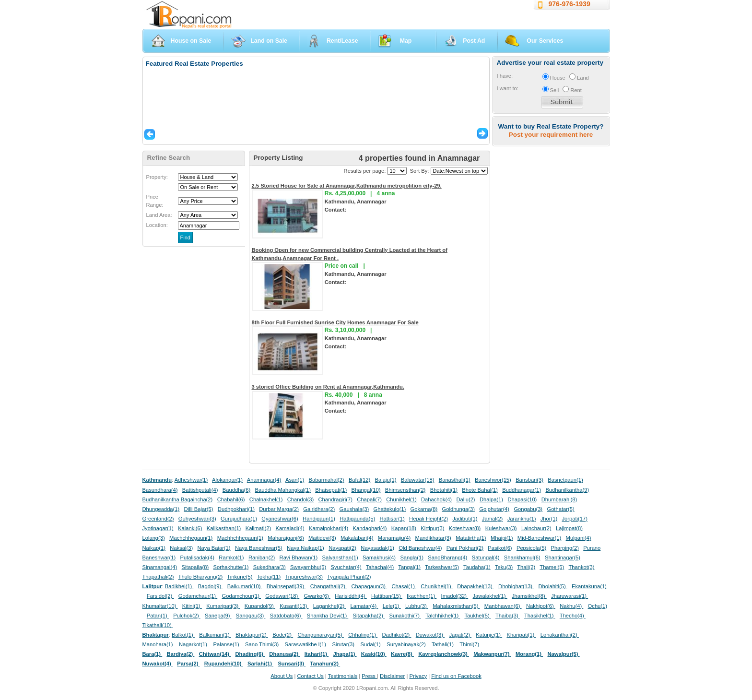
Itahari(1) (317, 654)
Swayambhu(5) (308, 567)
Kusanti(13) (294, 606)
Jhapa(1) (345, 654)
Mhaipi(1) (502, 538)
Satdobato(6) (286, 616)
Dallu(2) (465, 499)
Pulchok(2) (187, 616)
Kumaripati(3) (223, 606)
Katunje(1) (489, 635)
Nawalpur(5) (563, 654)
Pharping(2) (564, 548)
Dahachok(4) (436, 499)
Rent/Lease (342, 41)
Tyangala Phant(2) (349, 577)
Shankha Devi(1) (328, 616)
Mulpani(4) (579, 538)
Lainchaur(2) (536, 528)
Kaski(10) (374, 654)
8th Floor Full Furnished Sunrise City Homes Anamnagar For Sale (335, 322)
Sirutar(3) (344, 644)
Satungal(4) (486, 558)
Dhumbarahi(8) (559, 499)
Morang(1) (529, 654)
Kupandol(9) (260, 606)
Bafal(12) (359, 480)
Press (369, 676)
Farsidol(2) (160, 596)
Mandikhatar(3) (433, 538)
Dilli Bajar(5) (199, 509)
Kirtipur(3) (432, 528)
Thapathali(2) (158, 577)
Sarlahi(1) (260, 664)
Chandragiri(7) (335, 499)
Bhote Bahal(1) (480, 490)
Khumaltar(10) (160, 606)
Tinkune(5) (240, 577)
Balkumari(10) (245, 586)
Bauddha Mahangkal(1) (283, 490)
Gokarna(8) (424, 509)
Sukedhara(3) (270, 567)
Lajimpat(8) (569, 528)
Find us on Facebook (456, 676)
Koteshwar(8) (465, 528)
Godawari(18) (282, 596)
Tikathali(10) (158, 625)
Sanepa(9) (218, 616)
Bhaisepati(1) (331, 490)
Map (406, 41)
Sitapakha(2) (369, 616)
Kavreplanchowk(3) (444, 654)
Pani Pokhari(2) (465, 548)
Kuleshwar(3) (501, 528)
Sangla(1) (412, 558)
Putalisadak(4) (197, 558)
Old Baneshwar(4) (420, 548)
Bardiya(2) (181, 654)
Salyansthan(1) (340, 558)
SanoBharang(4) (447, 558)
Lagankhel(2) (329, 606)
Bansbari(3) (529, 480)
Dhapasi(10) (522, 499)
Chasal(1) (404, 586)
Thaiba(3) (508, 616)
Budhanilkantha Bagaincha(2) (178, 499)
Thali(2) (526, 567)
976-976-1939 (570, 4)
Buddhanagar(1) (522, 490)
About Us (282, 676)
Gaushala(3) (354, 509)
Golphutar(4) (494, 509)
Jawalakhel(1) (490, 596)
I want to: (508, 88)
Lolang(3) (154, 538)
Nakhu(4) (571, 606)
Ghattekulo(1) (389, 509)
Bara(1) (153, 654)
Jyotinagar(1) (158, 528)
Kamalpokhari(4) (329, 528)
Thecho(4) (573, 616)
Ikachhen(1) (422, 596)
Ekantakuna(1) (589, 586)
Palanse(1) (227, 644)
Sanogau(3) (251, 616)
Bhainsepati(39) (286, 586)
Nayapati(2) (342, 548)
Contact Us (310, 676)
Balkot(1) (183, 635)
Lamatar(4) (364, 606)
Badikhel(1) (179, 586)
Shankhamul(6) (522, 558)
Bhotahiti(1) (444, 490)
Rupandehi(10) (224, 664)
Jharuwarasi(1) (570, 596)
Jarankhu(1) (522, 519)
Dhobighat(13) (516, 586)
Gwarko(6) (317, 596)
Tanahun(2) (325, 664)
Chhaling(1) (363, 635)
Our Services (545, 41)
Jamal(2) (493, 519)
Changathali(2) (329, 586)
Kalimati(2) (258, 528)
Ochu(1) (598, 606)
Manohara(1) (159, 644)
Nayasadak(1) (377, 548)
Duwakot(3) (430, 635)
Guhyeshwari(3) (197, 519)
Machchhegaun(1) (191, 538)
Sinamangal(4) (160, 567)
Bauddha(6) (236, 490)
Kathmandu (157, 480)
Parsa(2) (188, 664)
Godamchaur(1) (198, 596)
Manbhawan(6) (503, 606)
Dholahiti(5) (552, 586)
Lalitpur (152, 586)
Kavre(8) (402, 654)
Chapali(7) (369, 499)
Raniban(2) (262, 558)
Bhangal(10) (366, 490)
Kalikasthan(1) (224, 528)
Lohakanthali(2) (560, 635)
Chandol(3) (300, 499)
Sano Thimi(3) (263, 644)
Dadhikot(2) (396, 635)
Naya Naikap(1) (305, 548)
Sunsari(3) (292, 664)
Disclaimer (392, 676)
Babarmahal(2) (327, 480)
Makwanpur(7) (492, 654)
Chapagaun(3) (369, 586)
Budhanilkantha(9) (567, 490)
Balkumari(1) (215, 635)
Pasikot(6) (500, 548)
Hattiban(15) (387, 596)
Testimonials (343, 676)
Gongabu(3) (528, 509)
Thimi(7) (470, 644)
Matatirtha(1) (471, 538)
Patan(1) (158, 616)
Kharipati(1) (521, 635)
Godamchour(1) (241, 596)
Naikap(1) (154, 548)
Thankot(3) (581, 567)
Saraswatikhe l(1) (306, 644)
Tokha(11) (269, 577)
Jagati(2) (460, 635)
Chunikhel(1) (401, 499)
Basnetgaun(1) (565, 480)
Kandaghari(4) (370, 528)
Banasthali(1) (455, 480)
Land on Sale (269, 41)
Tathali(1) (443, 644)
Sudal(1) (371, 644)
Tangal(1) (409, 567)
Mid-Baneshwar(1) (539, 538)
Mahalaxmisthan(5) (456, 606)
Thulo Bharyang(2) (201, 577)
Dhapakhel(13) (476, 586)
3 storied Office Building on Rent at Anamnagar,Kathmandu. (328, 387)
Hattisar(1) (392, 519)
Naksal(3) (181, 548)
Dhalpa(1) (491, 499)
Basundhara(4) (160, 490)
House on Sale (191, 41)
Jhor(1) (549, 519)
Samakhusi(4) (379, 558)
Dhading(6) (250, 654)
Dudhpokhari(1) (236, 509)
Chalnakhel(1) (266, 499)
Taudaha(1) (477, 567)
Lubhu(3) (417, 606)
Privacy (418, 676)
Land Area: (159, 215)
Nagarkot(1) (194, 644)
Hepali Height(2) (429, 519)
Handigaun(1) (319, 519)
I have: (505, 76)
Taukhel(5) (477, 616)
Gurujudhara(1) (239, 519)
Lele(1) (392, 606)
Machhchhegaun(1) (240, 538)
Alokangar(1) (227, 480)
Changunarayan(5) (320, 635)
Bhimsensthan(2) (405, 490)
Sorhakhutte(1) (231, 567)
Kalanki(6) (190, 528)
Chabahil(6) (231, 499)
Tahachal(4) (380, 567)
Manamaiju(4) (394, 538)
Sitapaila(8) (195, 567)
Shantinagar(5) (563, 558)
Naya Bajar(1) (214, 548)
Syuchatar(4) (346, 567)
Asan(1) (295, 480)
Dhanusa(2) (284, 654)
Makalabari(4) (357, 538)
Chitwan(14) (215, 654)
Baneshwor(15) (493, 480)
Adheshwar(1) (191, 480)
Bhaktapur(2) (252, 635)
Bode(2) (283, 635)
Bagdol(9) (211, 586)
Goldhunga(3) (458, 509)
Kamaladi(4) (290, 528)
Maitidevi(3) (322, 538)
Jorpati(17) (574, 519)
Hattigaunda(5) (357, 519)
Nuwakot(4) (158, 664)
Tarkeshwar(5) (442, 567)
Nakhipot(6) (541, 606)
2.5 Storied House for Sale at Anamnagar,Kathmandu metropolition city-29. (347, 186)
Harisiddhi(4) (351, 596)
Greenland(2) (158, 519)
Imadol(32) (455, 596)
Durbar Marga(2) (279, 509)
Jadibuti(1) (465, 519)
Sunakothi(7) (405, 616)
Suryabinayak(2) (407, 644)
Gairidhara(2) (319, 509)
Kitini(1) (192, 606)
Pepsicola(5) (531, 548)
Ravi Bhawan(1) (299, 558)
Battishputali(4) (200, 490)
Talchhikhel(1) (443, 616)
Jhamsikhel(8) (529, 596)
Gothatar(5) (560, 509)
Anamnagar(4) (264, 480)
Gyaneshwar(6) (280, 519)
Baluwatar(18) (418, 480)
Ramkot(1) (231, 558)
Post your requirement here (551, 135)
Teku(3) (504, 567)
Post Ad (474, 41)
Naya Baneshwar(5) (259, 548)
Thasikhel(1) (540, 616)
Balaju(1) (386, 480)
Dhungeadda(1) (161, 509)
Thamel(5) (552, 567)
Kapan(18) (404, 528)
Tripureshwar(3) (304, 577)
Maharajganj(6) (286, 538)
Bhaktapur (156, 635)
